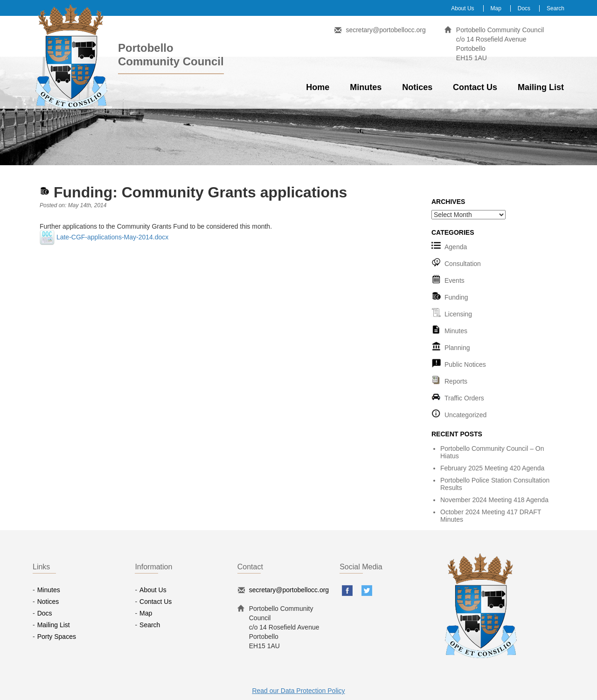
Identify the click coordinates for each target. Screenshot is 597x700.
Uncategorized (465, 415)
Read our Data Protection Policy (298, 691)
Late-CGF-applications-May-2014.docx (104, 237)
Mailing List (541, 87)
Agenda (456, 247)
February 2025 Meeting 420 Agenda (492, 468)
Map (496, 8)
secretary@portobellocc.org (385, 30)
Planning (457, 348)
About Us (462, 8)
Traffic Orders (464, 398)
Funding (456, 297)
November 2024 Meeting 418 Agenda (494, 500)
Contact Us (475, 87)
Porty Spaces (57, 637)
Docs (524, 8)
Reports (456, 381)
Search (555, 8)
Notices (417, 87)
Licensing (458, 314)
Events (455, 280)
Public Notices (465, 364)
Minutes (366, 87)
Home (318, 87)
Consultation (463, 264)
